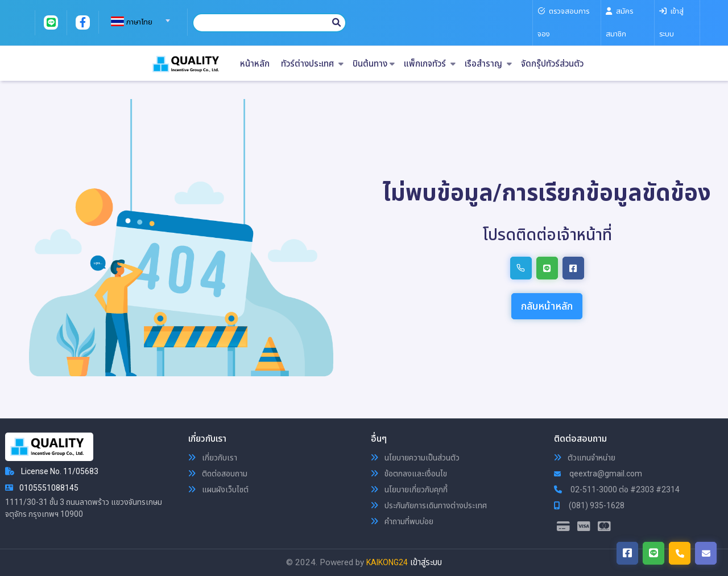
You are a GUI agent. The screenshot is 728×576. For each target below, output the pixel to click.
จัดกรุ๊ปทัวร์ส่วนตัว (552, 64)
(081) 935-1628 (589, 505)
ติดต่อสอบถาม (218, 474)
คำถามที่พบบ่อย (402, 521)
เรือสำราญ (488, 64)
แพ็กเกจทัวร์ (430, 64)
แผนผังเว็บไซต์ (218, 489)
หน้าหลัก (255, 64)
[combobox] (139, 17)
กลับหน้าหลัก (547, 306)
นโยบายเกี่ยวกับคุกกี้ (409, 489)
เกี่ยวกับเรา (213, 458)
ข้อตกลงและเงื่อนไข (409, 474)
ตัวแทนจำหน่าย (585, 458)
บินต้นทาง (374, 64)
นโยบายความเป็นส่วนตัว (415, 458)
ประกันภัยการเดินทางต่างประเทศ (429, 505)
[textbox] (139, 22)
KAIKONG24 (387, 562)
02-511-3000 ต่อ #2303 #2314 (617, 489)
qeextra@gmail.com (598, 474)
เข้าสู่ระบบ (426, 562)
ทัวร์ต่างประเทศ (312, 64)
